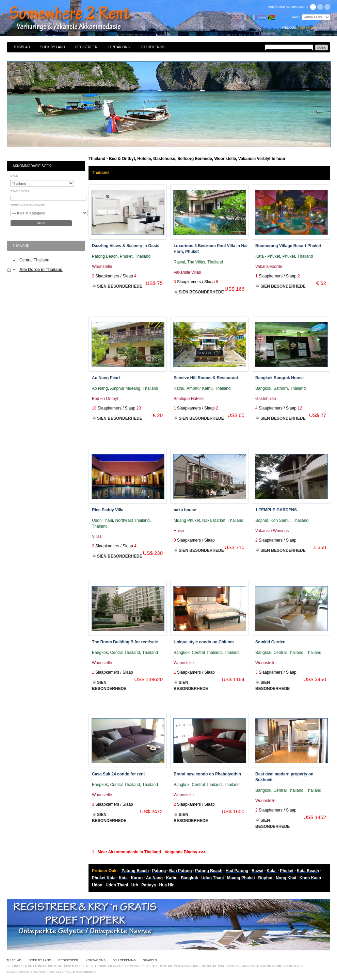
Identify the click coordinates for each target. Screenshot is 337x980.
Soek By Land (53, 47)
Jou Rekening (153, 47)
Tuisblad (22, 47)
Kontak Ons (119, 47)
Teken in (306, 28)
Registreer (86, 47)
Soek (41, 223)
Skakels (150, 960)
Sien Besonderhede (120, 286)
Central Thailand (34, 260)
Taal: (296, 17)
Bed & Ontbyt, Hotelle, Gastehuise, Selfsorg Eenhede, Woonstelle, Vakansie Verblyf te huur (77, 19)
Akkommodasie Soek (32, 166)
